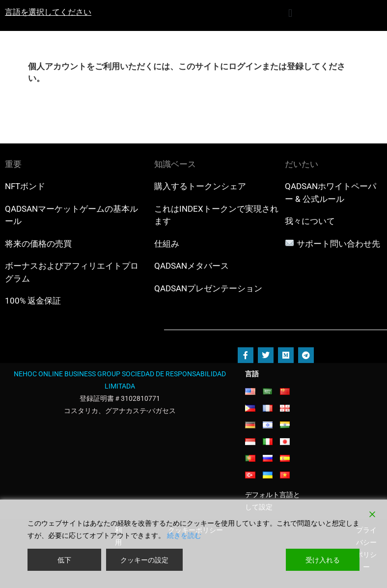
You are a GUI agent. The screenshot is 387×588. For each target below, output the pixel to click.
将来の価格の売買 (38, 244)
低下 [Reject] (64, 560)
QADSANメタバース (192, 266)
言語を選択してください (48, 12)
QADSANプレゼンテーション (208, 288)
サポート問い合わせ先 (338, 244)
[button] (290, 13)
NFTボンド (25, 186)
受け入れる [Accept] (323, 560)
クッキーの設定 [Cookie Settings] (144, 560)
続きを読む (184, 535)
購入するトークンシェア (200, 186)
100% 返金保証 (33, 301)
